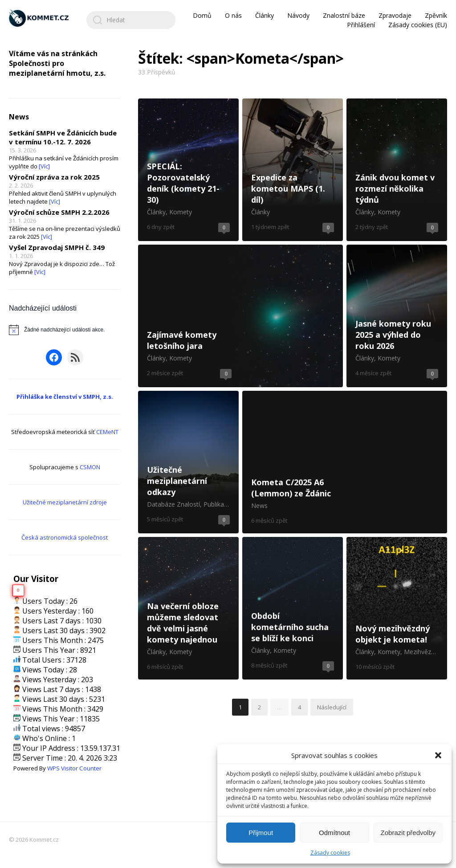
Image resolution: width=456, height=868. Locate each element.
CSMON (90, 467)
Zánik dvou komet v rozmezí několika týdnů (397, 170)
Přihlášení (361, 25)
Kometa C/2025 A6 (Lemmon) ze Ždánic (345, 462)
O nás (233, 15)
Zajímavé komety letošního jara (240, 316)
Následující (332, 707)
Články (265, 15)
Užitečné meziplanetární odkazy (188, 462)
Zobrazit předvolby (408, 833)
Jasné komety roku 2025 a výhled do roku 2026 (397, 316)
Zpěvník (436, 15)
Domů (202, 15)
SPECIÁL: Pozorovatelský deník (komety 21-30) (188, 170)
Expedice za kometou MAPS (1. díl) (293, 170)
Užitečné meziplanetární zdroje (65, 502)
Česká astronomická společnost (65, 537)
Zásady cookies (330, 853)
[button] (438, 755)
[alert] (65, 330)
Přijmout (261, 833)
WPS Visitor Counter (74, 768)
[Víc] (44, 166)
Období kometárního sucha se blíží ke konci (293, 608)
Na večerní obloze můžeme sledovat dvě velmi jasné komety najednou (188, 608)
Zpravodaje (395, 15)
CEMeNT (107, 432)
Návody (298, 15)
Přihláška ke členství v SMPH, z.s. (65, 397)
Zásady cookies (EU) (418, 25)
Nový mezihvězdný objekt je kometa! (397, 608)
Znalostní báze (344, 15)
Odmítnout (334, 833)
